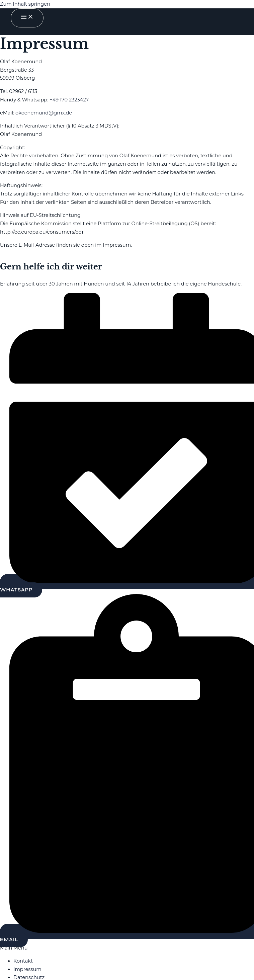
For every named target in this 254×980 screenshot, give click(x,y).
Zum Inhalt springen (25, 4)
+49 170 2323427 (69, 100)
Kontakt (23, 961)
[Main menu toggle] (27, 18)
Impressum (27, 969)
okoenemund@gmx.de (44, 113)
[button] (127, 948)
